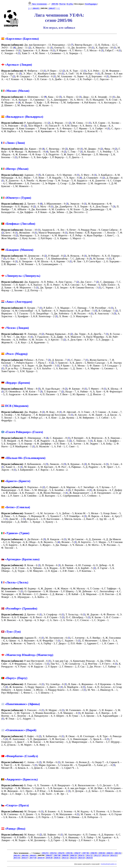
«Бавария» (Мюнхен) (19, 250)
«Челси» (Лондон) (17, 328)
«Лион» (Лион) (15, 143)
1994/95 (61, 853)
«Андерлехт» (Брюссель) (21, 779)
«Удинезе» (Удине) (17, 533)
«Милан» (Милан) (17, 91)
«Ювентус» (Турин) (18, 198)
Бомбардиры (91, 4)
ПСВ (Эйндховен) (17, 406)
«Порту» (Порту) (16, 678)
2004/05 (36, 8)
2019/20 (49, 858)
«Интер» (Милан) (17, 169)
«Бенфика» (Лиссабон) (20, 224)
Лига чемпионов (38, 4)
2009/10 (73, 855)
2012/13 (97, 855)
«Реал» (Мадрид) (16, 354)
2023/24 (81, 858)
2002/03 (17, 855)
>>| (58, 8)
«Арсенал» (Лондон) (19, 65)
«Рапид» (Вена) (15, 829)
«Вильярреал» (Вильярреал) (24, 117)
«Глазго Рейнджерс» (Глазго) (24, 432)
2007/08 (57, 855)
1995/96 (69, 853)
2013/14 (105, 855)
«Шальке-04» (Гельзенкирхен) (25, 458)
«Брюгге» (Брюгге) (18, 481)
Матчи (62, 4)
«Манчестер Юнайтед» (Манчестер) (29, 655)
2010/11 (81, 855)
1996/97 (77, 853)
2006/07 (52, 8)
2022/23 (73, 858)
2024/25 (89, 858)
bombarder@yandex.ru (109, 864)
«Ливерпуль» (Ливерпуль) (23, 276)
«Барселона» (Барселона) (22, 39)
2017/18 (33, 858)
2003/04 (25, 855)
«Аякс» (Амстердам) (19, 302)
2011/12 (89, 855)
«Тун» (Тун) (13, 632)
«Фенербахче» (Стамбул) (21, 756)
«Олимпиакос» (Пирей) (21, 730)
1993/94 (53, 853)
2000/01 (110, 853)
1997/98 (85, 853)
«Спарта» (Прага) (17, 805)
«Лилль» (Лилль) (17, 582)
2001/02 (118, 853)
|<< (30, 8)
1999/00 (102, 853)
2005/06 (55, 4)
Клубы (70, 4)
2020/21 (57, 858)
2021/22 (65, 858)
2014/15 (114, 855)
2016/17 (25, 858)
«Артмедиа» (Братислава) (22, 559)
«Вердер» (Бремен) (18, 383)
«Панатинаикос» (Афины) (22, 704)
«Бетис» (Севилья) (18, 507)
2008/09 (65, 855)
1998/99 (94, 853)
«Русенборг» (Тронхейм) (21, 608)
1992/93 (45, 853)
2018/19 (41, 858)
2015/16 (17, 858)
